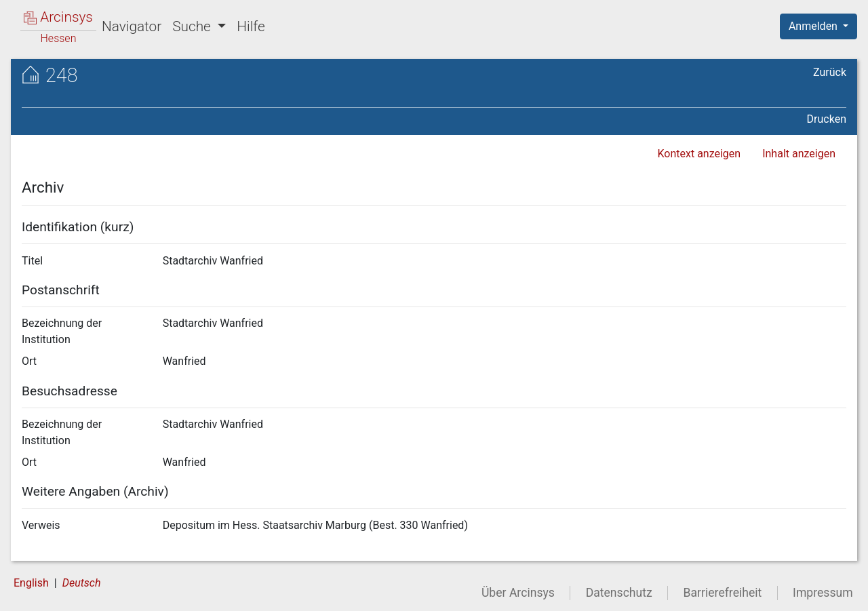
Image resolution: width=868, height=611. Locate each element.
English (31, 583)
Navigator (132, 26)
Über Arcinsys (518, 593)
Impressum (823, 593)
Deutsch (82, 583)
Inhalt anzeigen (799, 154)
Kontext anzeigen (699, 154)
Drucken (827, 119)
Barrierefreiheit (723, 593)
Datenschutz (619, 593)
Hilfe (251, 26)
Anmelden (814, 26)
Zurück (830, 72)
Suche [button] (193, 26)
